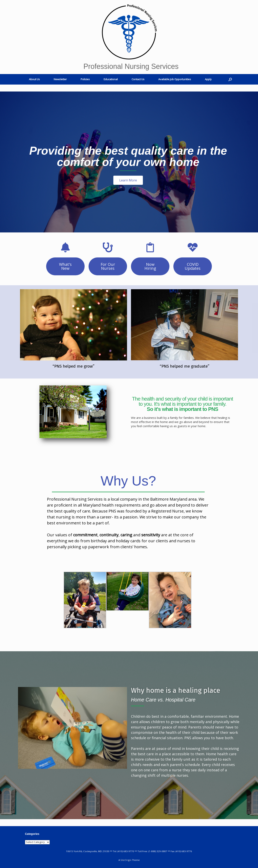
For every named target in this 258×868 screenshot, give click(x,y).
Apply (208, 79)
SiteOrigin (126, 860)
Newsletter (60, 79)
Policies (85, 79)
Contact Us (138, 79)
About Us (34, 79)
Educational (111, 79)
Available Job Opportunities (175, 79)
